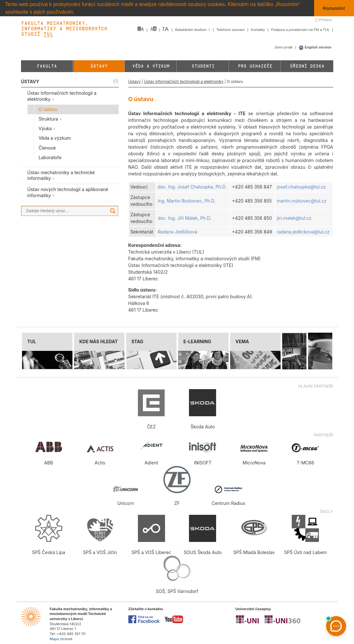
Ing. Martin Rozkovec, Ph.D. (187, 201)
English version (315, 47)
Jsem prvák (284, 47)
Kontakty (258, 30)
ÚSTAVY (30, 81)
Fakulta (47, 66)
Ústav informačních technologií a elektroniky (184, 81)
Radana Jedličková (177, 232)
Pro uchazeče (255, 66)
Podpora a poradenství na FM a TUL (301, 30)
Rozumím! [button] (334, 8)
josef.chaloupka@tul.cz (301, 187)
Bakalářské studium (193, 30)
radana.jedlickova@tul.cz (303, 232)
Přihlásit (325, 20)
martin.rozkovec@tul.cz (301, 201)
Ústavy (99, 66)
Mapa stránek (61, 639)
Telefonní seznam (231, 30)
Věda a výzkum (151, 66)
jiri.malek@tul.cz (294, 218)
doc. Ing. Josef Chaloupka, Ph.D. (192, 187)
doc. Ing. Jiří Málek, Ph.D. (185, 218)
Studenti (203, 66)
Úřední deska (307, 66)
